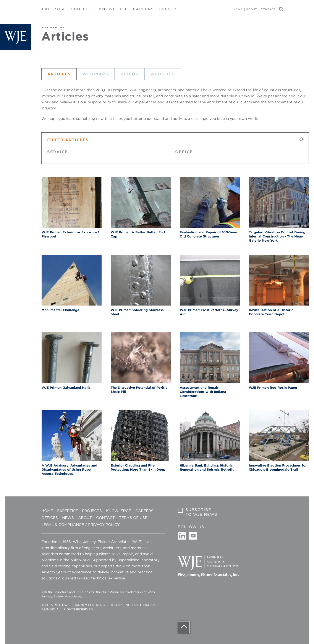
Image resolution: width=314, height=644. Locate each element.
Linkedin (182, 536)
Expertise (54, 9)
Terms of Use (133, 518)
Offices (168, 9)
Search (283, 9)
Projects (83, 9)
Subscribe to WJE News (202, 512)
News (238, 9)
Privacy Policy (104, 525)
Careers (143, 9)
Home (47, 511)
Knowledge (113, 9)
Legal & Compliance (63, 525)
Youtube (193, 536)
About (252, 9)
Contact (268, 9)
